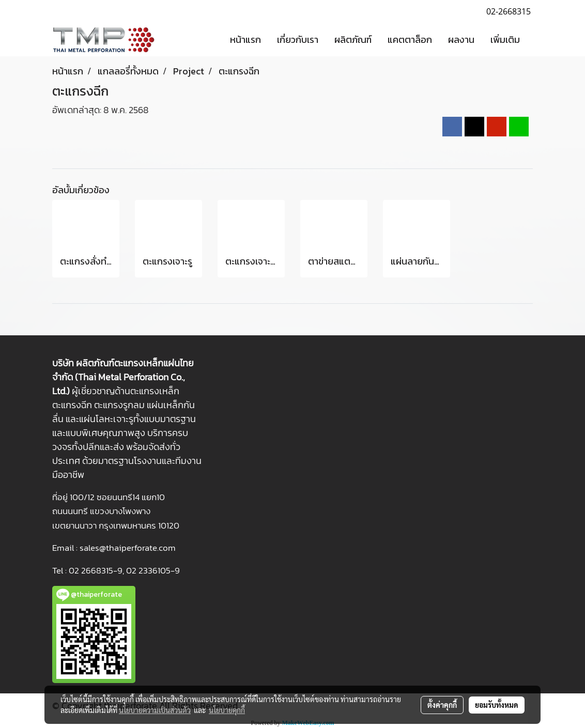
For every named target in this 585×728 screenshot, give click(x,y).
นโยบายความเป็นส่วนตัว (155, 710)
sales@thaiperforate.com (128, 548)
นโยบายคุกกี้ (227, 710)
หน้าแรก (245, 40)
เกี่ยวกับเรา (298, 40)
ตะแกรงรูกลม (119, 405)
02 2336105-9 (153, 570)
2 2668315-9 (98, 570)
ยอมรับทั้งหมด (497, 705)
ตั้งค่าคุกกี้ (442, 705)
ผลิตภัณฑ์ (353, 40)
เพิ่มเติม (505, 40)
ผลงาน (461, 40)
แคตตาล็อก (410, 40)
